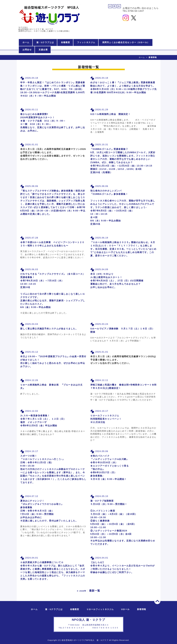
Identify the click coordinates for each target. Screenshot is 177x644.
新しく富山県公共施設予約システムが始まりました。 (49, 329)
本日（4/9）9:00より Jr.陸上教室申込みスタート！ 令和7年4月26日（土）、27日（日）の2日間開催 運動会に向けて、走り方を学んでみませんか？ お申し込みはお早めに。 (117, 281)
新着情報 (142, 609)
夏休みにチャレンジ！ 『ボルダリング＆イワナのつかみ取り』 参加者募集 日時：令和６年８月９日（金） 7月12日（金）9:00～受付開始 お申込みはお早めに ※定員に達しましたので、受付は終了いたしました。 (49, 511)
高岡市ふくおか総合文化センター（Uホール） (126, 42)
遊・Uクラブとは (45, 42)
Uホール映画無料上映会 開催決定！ (110, 114)
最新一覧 (95, 591)
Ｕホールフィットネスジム (100, 609)
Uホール (125, 609)
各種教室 (66, 42)
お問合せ (27, 50)
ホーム (26, 42)
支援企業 (43, 50)
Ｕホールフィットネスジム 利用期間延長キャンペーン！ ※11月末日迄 (106, 419)
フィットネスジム (86, 42)
